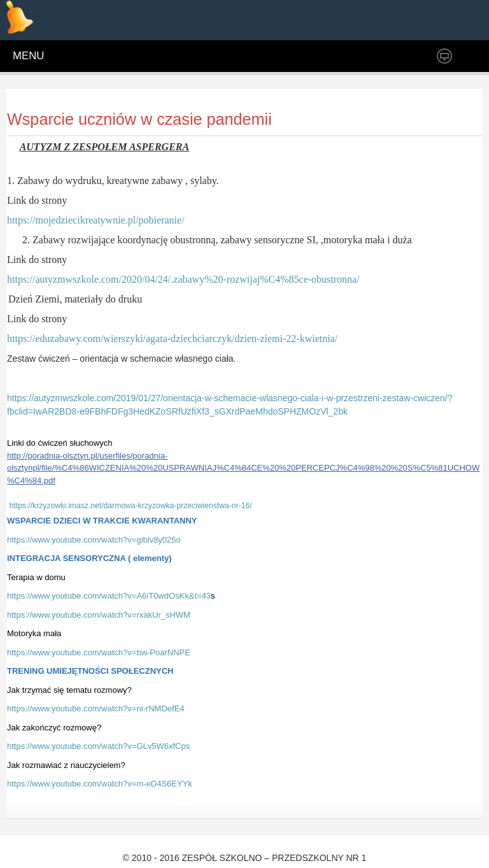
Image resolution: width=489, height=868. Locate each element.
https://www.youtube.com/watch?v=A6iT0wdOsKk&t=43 (109, 596)
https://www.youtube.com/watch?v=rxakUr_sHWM (99, 615)
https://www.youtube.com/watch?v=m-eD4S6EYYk (100, 784)
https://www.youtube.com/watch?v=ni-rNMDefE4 (96, 708)
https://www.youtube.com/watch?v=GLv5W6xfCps (98, 746)
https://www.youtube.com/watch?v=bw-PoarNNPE (99, 652)
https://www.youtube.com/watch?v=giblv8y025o (94, 540)
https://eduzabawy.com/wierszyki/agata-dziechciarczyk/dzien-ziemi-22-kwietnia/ (172, 338)
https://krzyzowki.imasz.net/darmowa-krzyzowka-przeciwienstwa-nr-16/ (131, 506)
